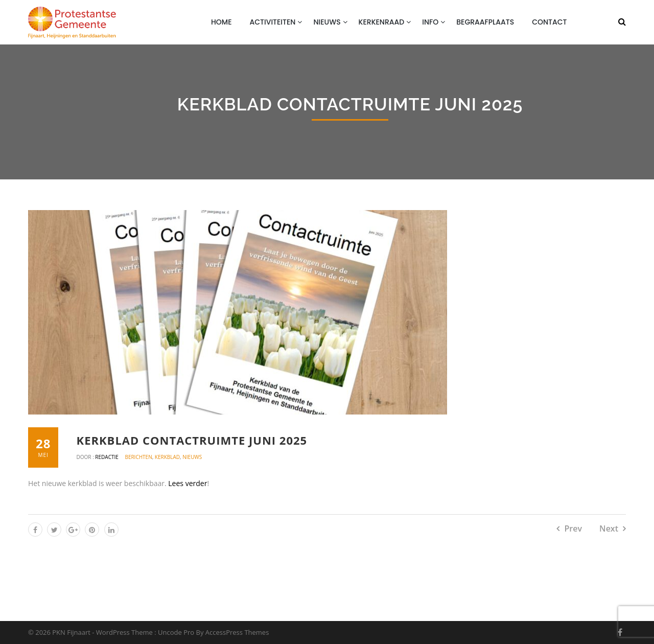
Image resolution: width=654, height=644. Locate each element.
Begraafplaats (485, 22)
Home (221, 22)
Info (430, 22)
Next (609, 528)
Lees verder (188, 483)
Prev (573, 528)
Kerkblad (167, 457)
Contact (549, 22)
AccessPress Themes (237, 632)
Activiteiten (273, 22)
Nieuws (327, 22)
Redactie (107, 457)
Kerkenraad (382, 22)
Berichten (138, 457)
